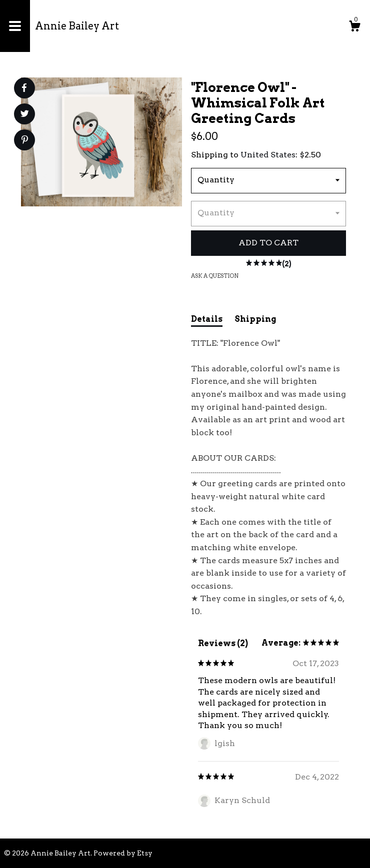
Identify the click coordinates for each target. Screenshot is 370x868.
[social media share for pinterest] (25, 141)
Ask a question (215, 276)
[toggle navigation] (15, 26)
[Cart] (354, 27)
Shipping (255, 319)
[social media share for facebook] (24, 88)
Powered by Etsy (123, 853)
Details (207, 319)
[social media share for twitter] (25, 115)
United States (268, 155)
